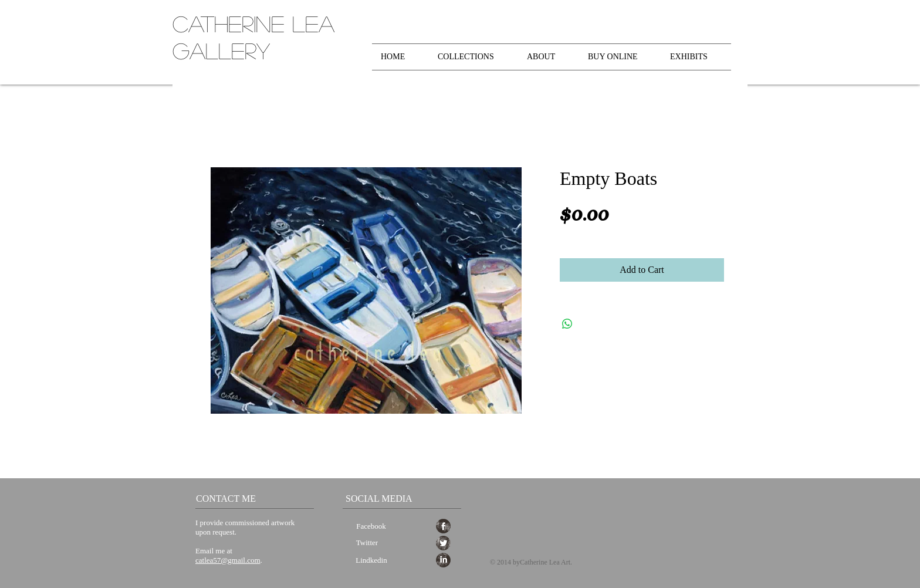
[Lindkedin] (371, 561)
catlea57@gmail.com (228, 560)
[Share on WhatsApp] (567, 324)
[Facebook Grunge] (443, 526)
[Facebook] (371, 527)
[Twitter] (367, 543)
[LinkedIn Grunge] (443, 560)
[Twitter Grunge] (443, 543)
